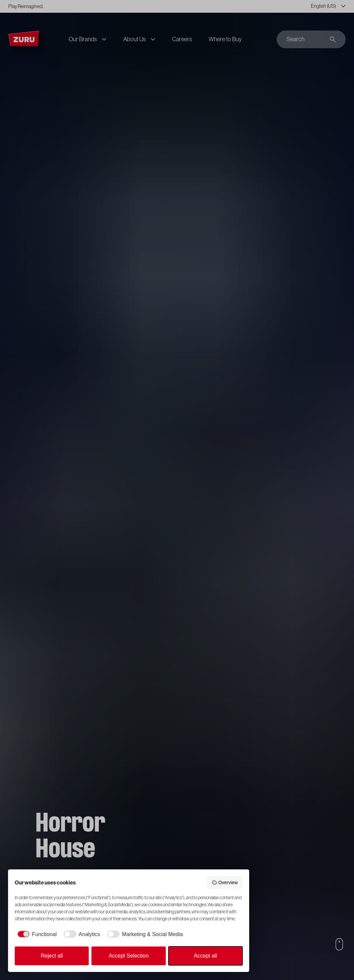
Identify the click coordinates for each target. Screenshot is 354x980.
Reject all (52, 956)
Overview (225, 882)
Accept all (205, 956)
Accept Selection (128, 956)
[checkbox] (36, 934)
